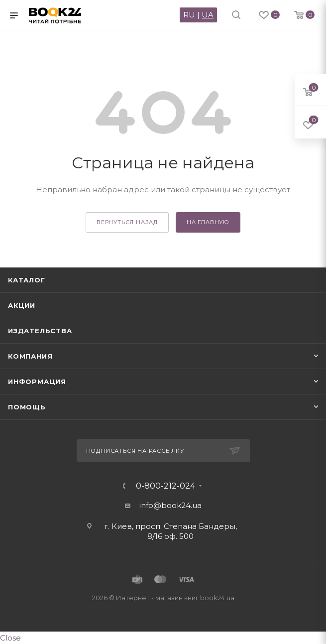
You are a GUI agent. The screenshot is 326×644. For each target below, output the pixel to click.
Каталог (27, 280)
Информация (37, 382)
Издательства (40, 331)
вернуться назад (127, 222)
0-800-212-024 (165, 486)
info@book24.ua (170, 505)
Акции (22, 305)
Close (10, 638)
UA (208, 15)
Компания (30, 356)
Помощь (27, 407)
